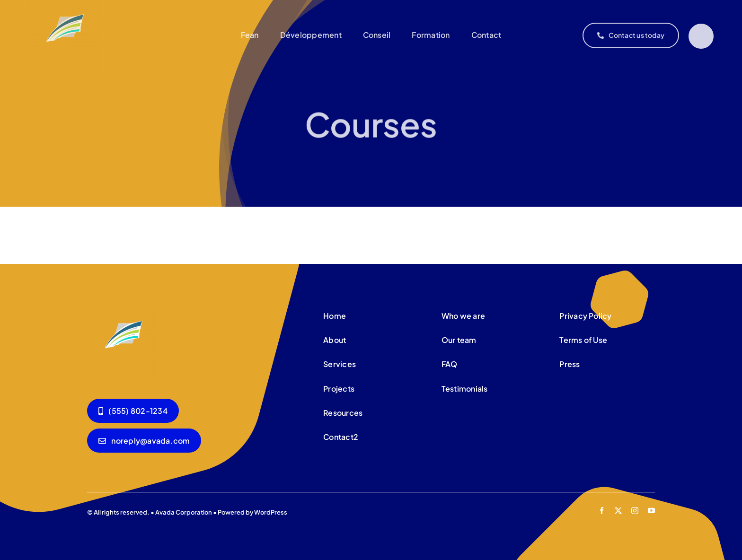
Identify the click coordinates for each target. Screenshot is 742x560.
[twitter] (618, 511)
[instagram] (635, 511)
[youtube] (651, 511)
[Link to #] (701, 36)
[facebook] (602, 511)
